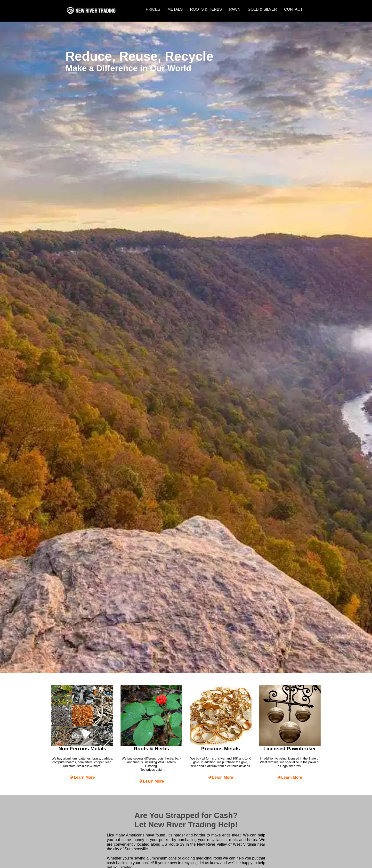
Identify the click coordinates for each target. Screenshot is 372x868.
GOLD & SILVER (262, 9)
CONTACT (293, 9)
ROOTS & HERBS (206, 9)
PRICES (153, 9)
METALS (175, 9)
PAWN (235, 9)
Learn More (82, 777)
